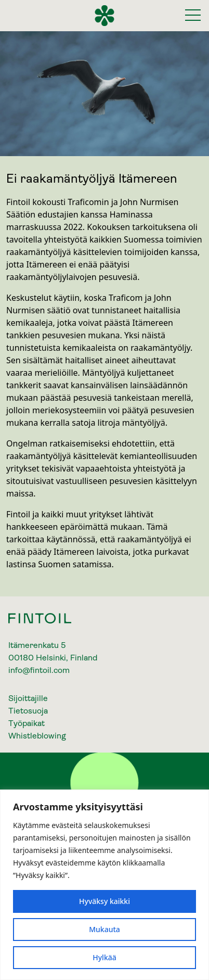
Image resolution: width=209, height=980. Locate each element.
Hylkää (104, 957)
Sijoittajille (28, 698)
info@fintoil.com (39, 670)
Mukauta (104, 929)
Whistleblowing (37, 736)
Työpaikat (27, 723)
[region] (104, 885)
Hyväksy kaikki (104, 901)
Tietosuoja (28, 711)
